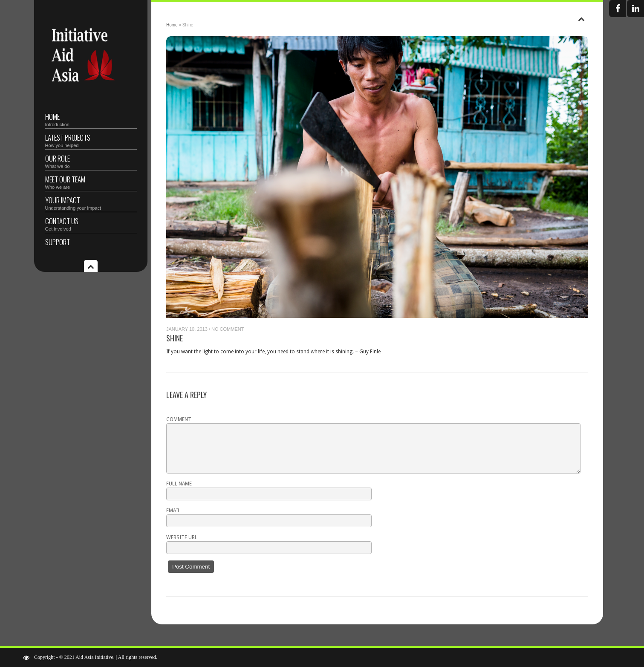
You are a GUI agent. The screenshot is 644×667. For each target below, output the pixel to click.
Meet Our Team (91, 182)
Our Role (91, 161)
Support (58, 242)
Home (91, 119)
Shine (175, 338)
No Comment (228, 329)
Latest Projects (91, 140)
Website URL (182, 537)
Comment (179, 419)
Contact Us (91, 224)
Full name (179, 484)
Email (173, 511)
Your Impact (91, 203)
